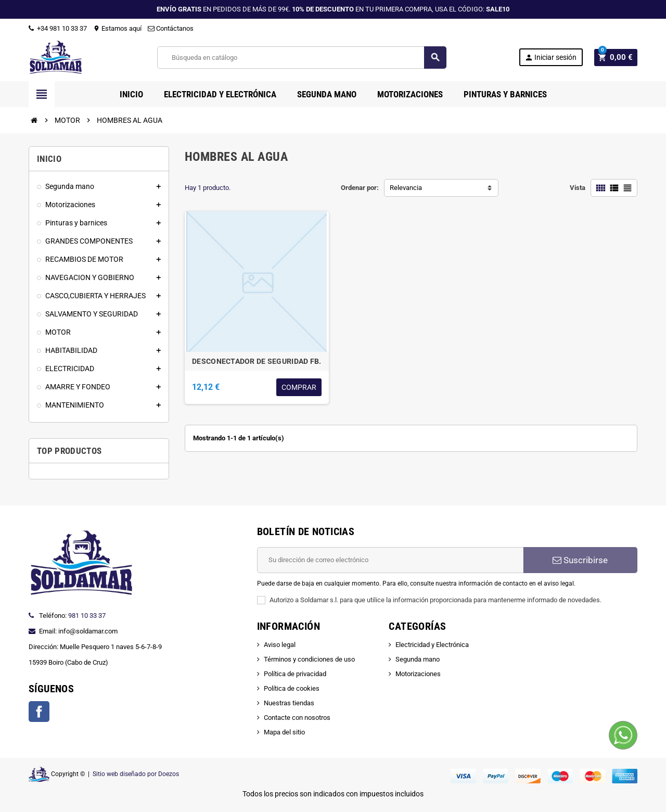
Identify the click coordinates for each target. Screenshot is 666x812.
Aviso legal (280, 645)
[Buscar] (303, 58)
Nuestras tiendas (289, 703)
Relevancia (406, 188)
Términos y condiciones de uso (309, 659)
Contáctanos (171, 28)
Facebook (39, 712)
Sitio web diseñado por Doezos (136, 774)
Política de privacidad (295, 674)
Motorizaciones (418, 674)
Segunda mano (418, 659)
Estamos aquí (117, 28)
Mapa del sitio (284, 732)
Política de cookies (292, 688)
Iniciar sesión (554, 58)
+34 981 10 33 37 (58, 28)
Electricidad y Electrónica (432, 645)
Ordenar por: (360, 188)
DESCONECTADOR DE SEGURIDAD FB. (257, 361)
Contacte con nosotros (297, 718)
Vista (578, 188)
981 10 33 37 (87, 616)
